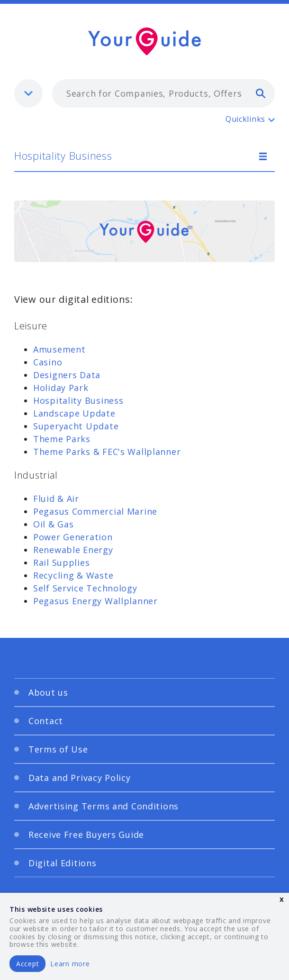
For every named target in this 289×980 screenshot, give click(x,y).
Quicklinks (245, 119)
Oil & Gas (53, 524)
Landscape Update (74, 413)
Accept (27, 964)
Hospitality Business (63, 155)
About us (48, 692)
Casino (48, 362)
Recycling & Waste (73, 575)
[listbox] (28, 93)
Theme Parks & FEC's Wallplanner (107, 452)
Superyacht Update (76, 426)
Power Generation (73, 537)
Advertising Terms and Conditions (104, 806)
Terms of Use (58, 749)
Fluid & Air (56, 499)
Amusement (59, 349)
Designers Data (67, 375)
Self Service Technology (85, 588)
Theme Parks (62, 439)
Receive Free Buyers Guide (86, 835)
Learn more (70, 964)
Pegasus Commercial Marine (95, 511)
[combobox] (163, 93)
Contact (46, 721)
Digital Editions (63, 863)
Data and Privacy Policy (80, 778)
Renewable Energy (73, 550)
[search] (261, 93)
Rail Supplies (61, 563)
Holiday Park (61, 388)
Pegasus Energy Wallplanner (95, 601)
